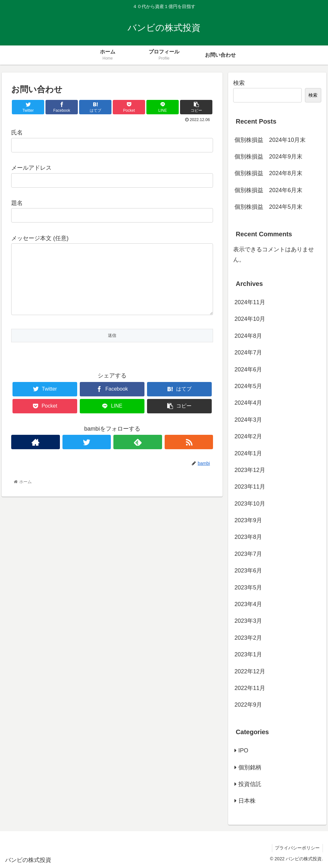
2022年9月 (248, 705)
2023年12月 (250, 470)
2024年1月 (248, 453)
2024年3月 (248, 420)
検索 (239, 83)
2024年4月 (248, 403)
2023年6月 (248, 571)
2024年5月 (248, 386)
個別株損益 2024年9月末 (268, 157)
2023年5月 (248, 588)
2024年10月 (250, 319)
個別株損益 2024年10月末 (270, 140)
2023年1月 (248, 654)
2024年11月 (250, 302)
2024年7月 (248, 353)
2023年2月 (248, 638)
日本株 (247, 801)
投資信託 (250, 784)
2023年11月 (250, 487)
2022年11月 (250, 688)
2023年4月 (248, 604)
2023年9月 (248, 520)
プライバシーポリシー (297, 848)
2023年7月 (248, 554)
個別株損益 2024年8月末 (268, 173)
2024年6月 (248, 369)
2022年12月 (250, 671)
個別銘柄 (250, 767)
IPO (243, 750)
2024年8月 (248, 336)
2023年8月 (248, 537)
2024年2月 (248, 436)
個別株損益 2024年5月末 (268, 207)
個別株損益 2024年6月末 (268, 190)
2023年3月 (248, 621)
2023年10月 (250, 504)
